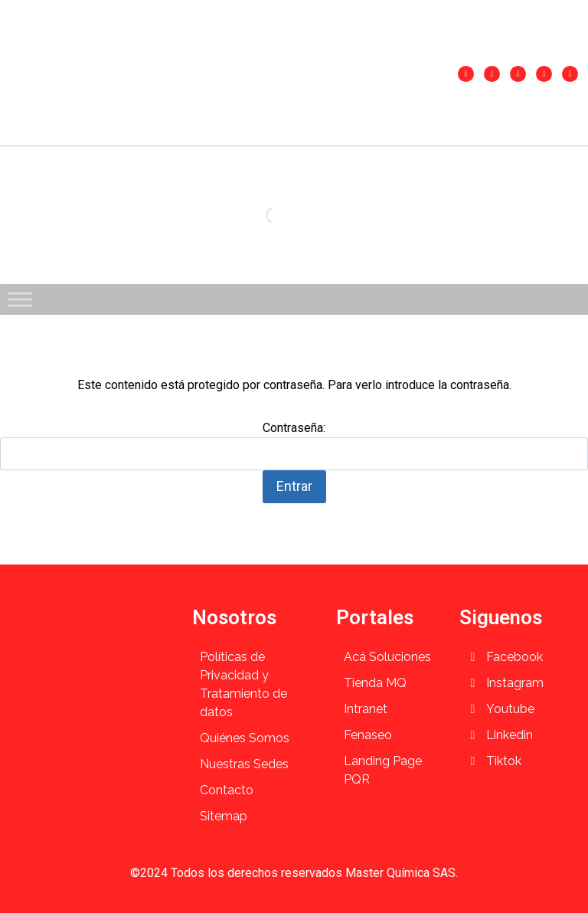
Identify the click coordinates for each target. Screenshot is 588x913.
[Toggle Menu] (20, 299)
